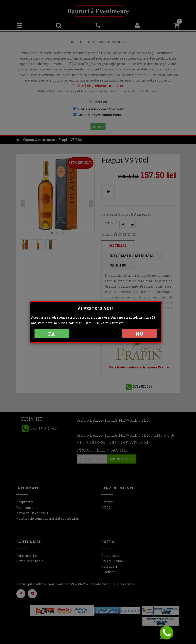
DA (52, 334)
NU (139, 334)
